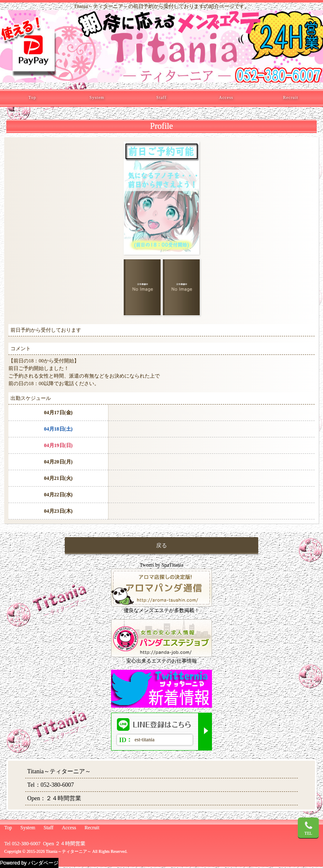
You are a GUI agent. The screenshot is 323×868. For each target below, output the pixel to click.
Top (32, 97)
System (97, 97)
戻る (161, 545)
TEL (308, 828)
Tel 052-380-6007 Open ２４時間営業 (45, 844)
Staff (161, 97)
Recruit (291, 97)
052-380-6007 (57, 785)
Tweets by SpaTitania (161, 565)
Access (226, 97)
